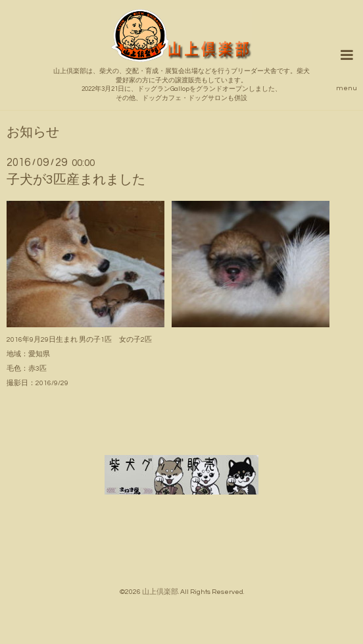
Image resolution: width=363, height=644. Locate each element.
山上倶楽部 (160, 592)
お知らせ (33, 133)
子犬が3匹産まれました (76, 180)
